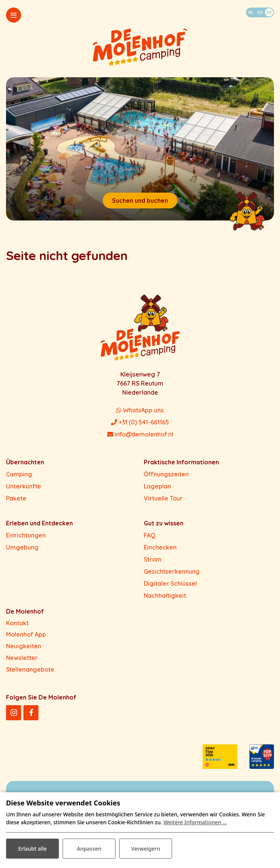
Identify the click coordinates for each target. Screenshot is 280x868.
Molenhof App (26, 634)
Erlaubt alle (32, 849)
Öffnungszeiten (166, 474)
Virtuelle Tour (163, 498)
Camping (19, 474)
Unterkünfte (24, 486)
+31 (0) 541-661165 (140, 422)
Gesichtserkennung (172, 571)
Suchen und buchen (140, 201)
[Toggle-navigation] (14, 15)
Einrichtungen (26, 535)
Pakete (16, 498)
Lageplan (157, 486)
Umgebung (22, 547)
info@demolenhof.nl (140, 434)
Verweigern (146, 849)
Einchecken (160, 547)
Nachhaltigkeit (165, 596)
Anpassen (89, 849)
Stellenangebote (30, 669)
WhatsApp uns (140, 410)
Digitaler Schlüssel (170, 583)
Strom (153, 559)
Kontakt (17, 623)
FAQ (150, 535)
